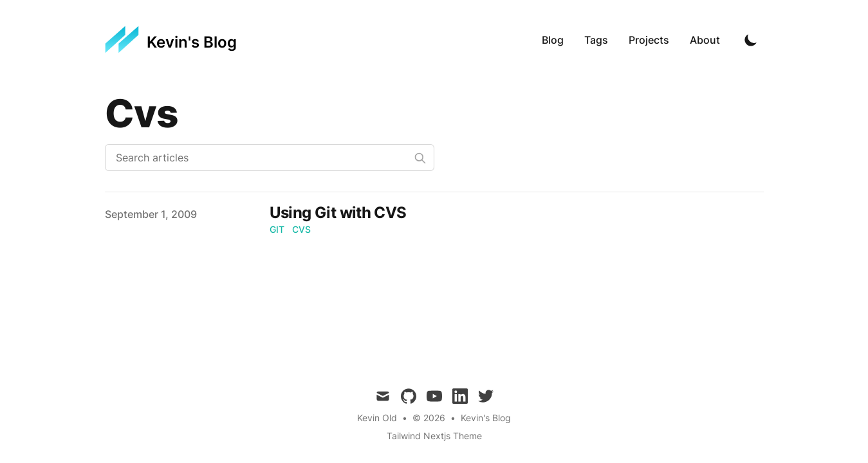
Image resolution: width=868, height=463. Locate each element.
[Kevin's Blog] (171, 40)
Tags (596, 40)
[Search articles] (270, 158)
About (705, 40)
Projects (649, 40)
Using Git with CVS (338, 213)
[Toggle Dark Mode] (751, 40)
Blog (553, 40)
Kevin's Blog (486, 418)
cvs (301, 229)
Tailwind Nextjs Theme (434, 436)
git (277, 229)
